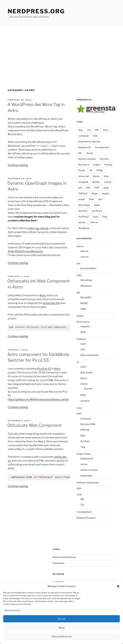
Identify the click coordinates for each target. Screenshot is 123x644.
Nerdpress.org (36, 11)
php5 (106, 188)
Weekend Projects (86, 518)
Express (88, 389)
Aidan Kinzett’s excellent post (25, 251)
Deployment (85, 147)
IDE (82, 499)
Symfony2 (84, 217)
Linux (79, 408)
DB (78, 293)
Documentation (88, 268)
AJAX (83, 367)
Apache (84, 251)
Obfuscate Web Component (34, 425)
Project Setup (84, 454)
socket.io (85, 401)
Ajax (81, 130)
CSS (95, 136)
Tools (79, 495)
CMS (79, 275)
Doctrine (104, 159)
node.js (108, 182)
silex (100, 199)
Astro (43, 295)
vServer (94, 222)
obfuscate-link (51, 303)
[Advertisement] (61, 51)
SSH (79, 488)
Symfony (83, 211)
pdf (80, 188)
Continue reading (18, 165)
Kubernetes (86, 476)
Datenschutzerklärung (64, 557)
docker (90, 153)
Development (102, 147)
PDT (88, 188)
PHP (97, 188)
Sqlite (97, 205)
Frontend (81, 339)
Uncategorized (84, 512)
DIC (80, 153)
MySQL (96, 182)
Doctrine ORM (88, 424)
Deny (62, 628)
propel (82, 199)
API (97, 130)
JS (78, 362)
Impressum (59, 563)
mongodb (83, 182)
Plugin (95, 193)
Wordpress (84, 228)
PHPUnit (83, 193)
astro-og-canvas (38, 228)
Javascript (84, 176)
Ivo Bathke (58, 582)
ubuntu (82, 222)
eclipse (97, 165)
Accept (61, 619)
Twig (104, 217)
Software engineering (88, 482)
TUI (82, 505)
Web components (90, 355)
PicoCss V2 (44, 369)
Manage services (13, 610)
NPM (83, 395)
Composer (86, 419)
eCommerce (83, 322)
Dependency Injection (89, 141)
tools (95, 217)
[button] (118, 586)
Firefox (82, 170)
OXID (83, 332)
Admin (80, 246)
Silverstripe (84, 205)
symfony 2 (97, 211)
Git (91, 170)
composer (84, 136)
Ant (89, 130)
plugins (106, 193)
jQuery (96, 176)
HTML (100, 170)
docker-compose (87, 159)
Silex (83, 436)
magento (85, 326)
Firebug (108, 165)
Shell (91, 199)
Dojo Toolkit (86, 373)
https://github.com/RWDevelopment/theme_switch (38, 399)
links (106, 176)
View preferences (62, 636)
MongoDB (86, 297)
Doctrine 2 (84, 165)
